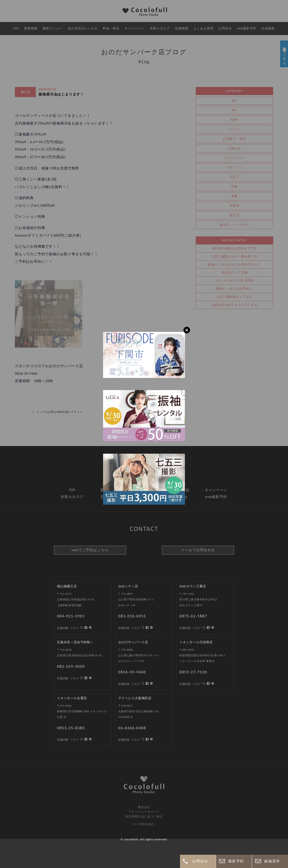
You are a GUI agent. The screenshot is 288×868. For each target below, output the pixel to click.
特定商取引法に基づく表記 (144, 816)
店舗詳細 (63, 740)
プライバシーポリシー (144, 812)
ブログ (74, 740)
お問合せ (200, 861)
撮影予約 (236, 861)
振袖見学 (272, 861)
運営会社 (144, 807)
